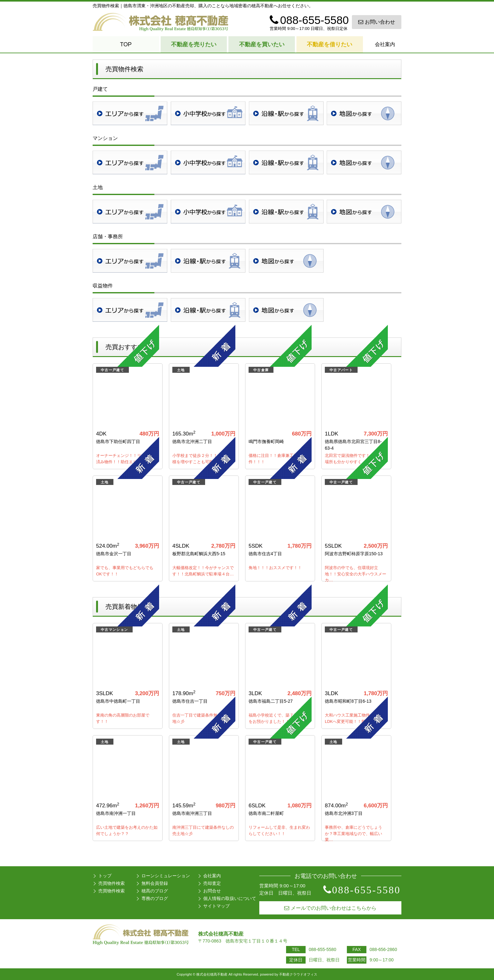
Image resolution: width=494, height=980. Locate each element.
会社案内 (385, 44)
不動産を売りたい (194, 44)
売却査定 (212, 883)
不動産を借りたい (330, 44)
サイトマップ (216, 906)
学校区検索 (208, 113)
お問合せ (212, 891)
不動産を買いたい (262, 44)
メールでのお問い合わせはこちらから (330, 908)
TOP (126, 44)
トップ (105, 876)
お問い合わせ (377, 22)
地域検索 (130, 113)
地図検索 (364, 113)
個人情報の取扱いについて (230, 898)
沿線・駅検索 (286, 113)
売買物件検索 (112, 883)
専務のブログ (155, 898)
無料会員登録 (155, 883)
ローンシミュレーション (166, 876)
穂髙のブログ (155, 891)
